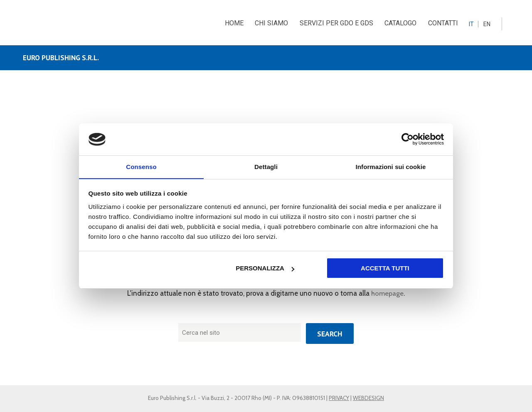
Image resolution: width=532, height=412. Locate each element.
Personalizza (265, 269)
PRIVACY (339, 398)
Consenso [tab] (141, 166)
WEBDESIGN (368, 398)
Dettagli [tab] (266, 166)
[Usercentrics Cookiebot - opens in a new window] (408, 139)
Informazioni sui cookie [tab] (391, 166)
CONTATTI (445, 23)
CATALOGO (402, 23)
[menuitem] (474, 23)
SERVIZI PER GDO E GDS (337, 23)
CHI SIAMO (271, 23)
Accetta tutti (385, 269)
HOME (233, 23)
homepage (388, 294)
